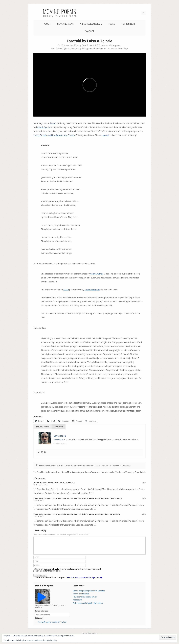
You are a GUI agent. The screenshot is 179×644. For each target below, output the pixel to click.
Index (112, 24)
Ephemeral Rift (57, 465)
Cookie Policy (52, 640)
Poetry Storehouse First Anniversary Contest (54, 135)
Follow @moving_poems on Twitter (52, 625)
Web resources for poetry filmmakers (88, 606)
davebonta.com (60, 443)
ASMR (66, 290)
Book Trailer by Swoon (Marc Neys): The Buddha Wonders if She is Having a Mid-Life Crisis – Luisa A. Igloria (78, 498)
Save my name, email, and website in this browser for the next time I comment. (69, 572)
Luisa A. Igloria (63, 48)
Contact (90, 31)
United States (100, 48)
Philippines (87, 48)
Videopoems (116, 45)
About (47, 24)
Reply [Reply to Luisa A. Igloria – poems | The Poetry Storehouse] (144, 483)
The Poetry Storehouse (121, 465)
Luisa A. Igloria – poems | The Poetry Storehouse (54, 482)
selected (105, 135)
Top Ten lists (128, 24)
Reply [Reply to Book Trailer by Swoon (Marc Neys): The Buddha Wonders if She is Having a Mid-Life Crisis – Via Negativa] (144, 514)
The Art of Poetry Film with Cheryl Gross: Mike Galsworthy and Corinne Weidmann (67, 472)
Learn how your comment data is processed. (84, 580)
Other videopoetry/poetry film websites (89, 594)
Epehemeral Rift (92, 290)
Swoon (53, 123)
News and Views (65, 24)
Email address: (42, 614)
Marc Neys (123, 48)
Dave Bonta (87, 45)
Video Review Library (91, 24)
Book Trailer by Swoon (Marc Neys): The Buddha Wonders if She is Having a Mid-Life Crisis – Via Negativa (77, 514)
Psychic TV (106, 465)
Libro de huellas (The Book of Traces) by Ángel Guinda (124, 472)
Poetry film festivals (81, 597)
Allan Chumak (97, 274)
